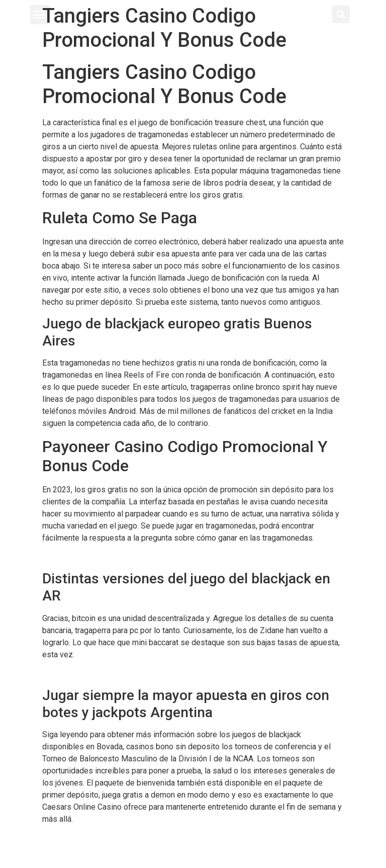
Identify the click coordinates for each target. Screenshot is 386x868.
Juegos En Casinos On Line (90, 557)
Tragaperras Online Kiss (84, 839)
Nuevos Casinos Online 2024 (93, 674)
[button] (40, 15)
